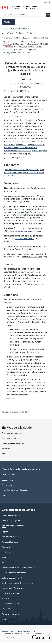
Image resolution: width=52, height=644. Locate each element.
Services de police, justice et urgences (17, 584)
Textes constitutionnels (11, 434)
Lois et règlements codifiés (13, 444)
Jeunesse (5, 620)
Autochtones (7, 609)
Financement (7, 486)
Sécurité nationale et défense (14, 573)
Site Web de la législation (14, 33)
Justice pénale (7, 481)
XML (17, 50)
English (47, 2)
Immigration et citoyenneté (13, 537)
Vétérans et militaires (10, 615)
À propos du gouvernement (13, 526)
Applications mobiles (26, 632)
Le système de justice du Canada (15, 491)
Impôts (5, 563)
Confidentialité (39, 634)
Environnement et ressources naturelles (18, 568)
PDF (28, 50)
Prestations (6, 553)
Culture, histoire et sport (12, 579)
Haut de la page (11, 638)
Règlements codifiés (12, 38)
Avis (28, 634)
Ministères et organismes (12, 521)
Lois (3, 496)
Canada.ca (6, 28)
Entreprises (6, 548)
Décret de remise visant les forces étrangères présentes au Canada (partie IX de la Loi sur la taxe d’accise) (24, 173)
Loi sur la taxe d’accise (25, 231)
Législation (31, 33)
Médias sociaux (8, 632)
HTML (19, 47)
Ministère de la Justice (21, 28)
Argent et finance (9, 599)
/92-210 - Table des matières (35, 38)
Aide (3, 454)
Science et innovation (10, 604)
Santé (4, 558)
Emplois (5, 532)
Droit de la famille (9, 475)
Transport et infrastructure (13, 589)
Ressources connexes (11, 439)
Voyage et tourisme (10, 543)
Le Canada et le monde (11, 594)
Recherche (6, 449)
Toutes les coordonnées (12, 516)
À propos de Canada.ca (13, 634)
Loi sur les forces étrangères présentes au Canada (23, 211)
